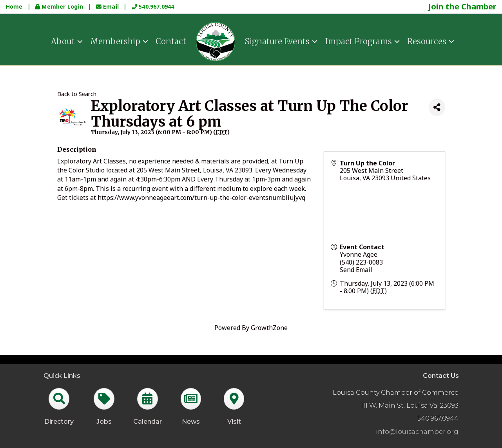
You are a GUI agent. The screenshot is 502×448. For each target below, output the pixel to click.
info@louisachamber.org (417, 432)
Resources (427, 41)
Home (14, 6)
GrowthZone (269, 328)
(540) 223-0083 (361, 262)
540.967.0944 (153, 6)
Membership (115, 41)
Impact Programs (358, 41)
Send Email (356, 270)
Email (108, 6)
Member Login (60, 6)
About (63, 41)
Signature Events (277, 41)
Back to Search (77, 94)
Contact (171, 41)
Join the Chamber (462, 6)
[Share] (437, 107)
